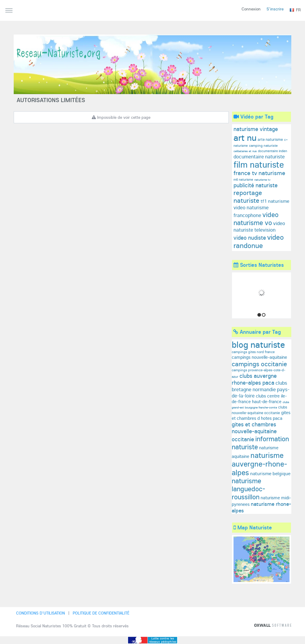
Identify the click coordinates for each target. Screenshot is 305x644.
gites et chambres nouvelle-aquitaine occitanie (254, 432)
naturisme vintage (256, 129)
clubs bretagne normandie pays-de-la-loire (261, 389)
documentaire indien (273, 151)
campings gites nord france (253, 352)
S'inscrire (275, 9)
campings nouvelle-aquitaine (259, 357)
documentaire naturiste (259, 156)
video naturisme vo (256, 219)
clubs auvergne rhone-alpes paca (254, 379)
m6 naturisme (243, 180)
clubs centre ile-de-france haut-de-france (259, 399)
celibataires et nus (245, 151)
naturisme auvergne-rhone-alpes (259, 464)
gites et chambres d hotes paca (261, 415)
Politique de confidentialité (101, 613)
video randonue (259, 241)
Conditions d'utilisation (41, 613)
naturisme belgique (270, 473)
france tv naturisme (259, 173)
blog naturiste (258, 344)
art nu (245, 138)
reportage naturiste (248, 197)
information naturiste (260, 443)
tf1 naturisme (275, 201)
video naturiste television (259, 226)
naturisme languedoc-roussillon (248, 489)
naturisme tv (262, 180)
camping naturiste (263, 145)
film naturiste (259, 164)
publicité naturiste (256, 185)
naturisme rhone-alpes (261, 507)
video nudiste (250, 238)
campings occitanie (259, 364)
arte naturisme (270, 139)
